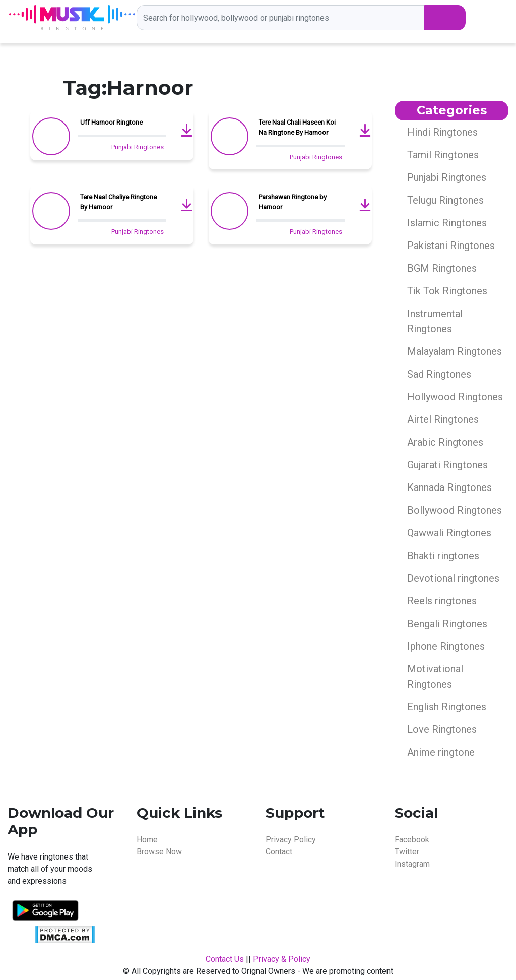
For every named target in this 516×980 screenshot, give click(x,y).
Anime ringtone (441, 752)
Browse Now (159, 852)
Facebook (412, 840)
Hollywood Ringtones (455, 397)
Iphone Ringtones (446, 646)
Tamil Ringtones (443, 155)
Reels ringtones (442, 601)
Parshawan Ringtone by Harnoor (293, 202)
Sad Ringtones (439, 374)
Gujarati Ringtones (447, 465)
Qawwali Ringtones (449, 533)
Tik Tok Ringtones (447, 291)
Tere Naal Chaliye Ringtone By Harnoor (118, 202)
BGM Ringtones (442, 268)
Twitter (407, 852)
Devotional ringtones (453, 578)
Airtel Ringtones (443, 419)
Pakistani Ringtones (451, 246)
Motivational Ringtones (435, 677)
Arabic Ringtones (445, 442)
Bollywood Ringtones (455, 510)
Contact (279, 852)
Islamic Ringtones (447, 223)
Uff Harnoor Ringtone (111, 122)
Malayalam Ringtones (455, 351)
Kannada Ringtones (449, 487)
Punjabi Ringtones (138, 147)
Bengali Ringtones (447, 624)
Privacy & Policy (282, 959)
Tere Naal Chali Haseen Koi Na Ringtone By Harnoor (297, 127)
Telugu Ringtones (445, 200)
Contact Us (225, 959)
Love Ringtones (442, 729)
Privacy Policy (291, 840)
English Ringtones (447, 707)
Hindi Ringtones (442, 132)
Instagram (412, 864)
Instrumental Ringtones (435, 321)
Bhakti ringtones (443, 556)
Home (147, 840)
